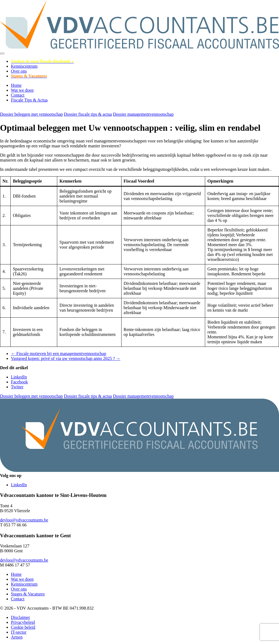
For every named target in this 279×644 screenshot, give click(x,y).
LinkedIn (19, 377)
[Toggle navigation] (2, 53)
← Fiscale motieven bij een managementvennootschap (59, 354)
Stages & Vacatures (28, 594)
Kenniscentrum (24, 66)
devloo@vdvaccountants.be (24, 520)
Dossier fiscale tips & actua (88, 114)
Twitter (17, 387)
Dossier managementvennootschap (143, 114)
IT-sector (19, 632)
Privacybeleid (23, 622)
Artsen (17, 637)
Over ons (19, 71)
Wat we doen (22, 90)
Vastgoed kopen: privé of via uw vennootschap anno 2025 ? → (66, 358)
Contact (18, 95)
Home (16, 85)
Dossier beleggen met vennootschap (31, 114)
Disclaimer (20, 617)
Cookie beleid (23, 627)
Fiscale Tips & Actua (29, 100)
